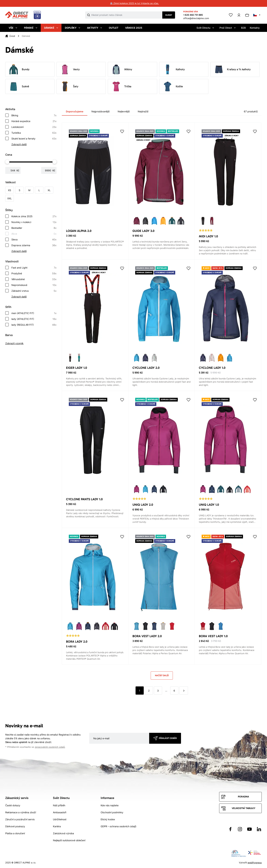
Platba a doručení (15, 833)
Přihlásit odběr (168, 738)
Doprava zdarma (34, 245)
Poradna (243, 797)
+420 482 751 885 (193, 15)
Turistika (34, 133)
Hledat (169, 15)
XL (49, 190)
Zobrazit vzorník (14, 343)
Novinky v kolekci (34, 222)
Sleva (34, 240)
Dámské (51, 28)
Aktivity (95, 28)
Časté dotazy (13, 805)
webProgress (255, 863)
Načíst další (162, 675)
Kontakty (255, 28)
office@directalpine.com (196, 18)
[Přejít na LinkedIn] (259, 829)
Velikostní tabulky (244, 808)
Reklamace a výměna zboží (21, 812)
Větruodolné (34, 279)
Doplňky (73, 28)
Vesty (70, 69)
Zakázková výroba (63, 833)
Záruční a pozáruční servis (20, 819)
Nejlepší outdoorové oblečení (69, 840)
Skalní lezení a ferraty (34, 139)
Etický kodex (108, 819)
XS (10, 190)
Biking (34, 115)
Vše (13, 28)
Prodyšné (34, 273)
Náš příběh (59, 805)
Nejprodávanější (100, 111)
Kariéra (57, 826)
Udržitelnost (60, 819)
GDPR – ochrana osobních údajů (118, 826)
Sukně (19, 86)
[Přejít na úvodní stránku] (23, 15)
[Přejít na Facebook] (230, 829)
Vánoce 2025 (134, 28)
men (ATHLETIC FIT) (34, 313)
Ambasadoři (60, 812)
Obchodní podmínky (112, 812)
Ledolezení (34, 127)
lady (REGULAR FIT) (34, 325)
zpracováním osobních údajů (50, 747)
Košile (172, 86)
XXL (10, 198)
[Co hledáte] (127, 15)
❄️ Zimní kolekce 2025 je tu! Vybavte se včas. (134, 3)
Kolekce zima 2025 (34, 216)
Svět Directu (205, 28)
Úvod (12, 36)
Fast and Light (34, 268)
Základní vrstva (34, 291)
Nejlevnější (124, 111)
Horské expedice (34, 121)
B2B (243, 28)
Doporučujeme (75, 111)
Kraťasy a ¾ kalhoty (232, 69)
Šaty (69, 86)
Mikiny (121, 69)
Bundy (19, 69)
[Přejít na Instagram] (240, 829)
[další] (184, 691)
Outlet (114, 28)
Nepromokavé (34, 285)
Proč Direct (228, 28)
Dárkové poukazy (15, 826)
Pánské (31, 28)
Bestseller (34, 228)
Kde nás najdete (110, 805)
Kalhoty (173, 69)
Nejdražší (143, 111)
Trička (121, 86)
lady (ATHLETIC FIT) (34, 319)
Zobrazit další (19, 144)
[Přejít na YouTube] (249, 829)
